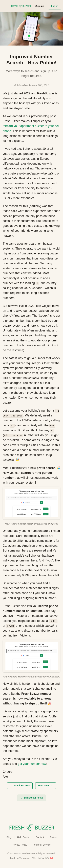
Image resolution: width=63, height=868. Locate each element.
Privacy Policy (20, 845)
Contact (40, 837)
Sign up (40, 6)
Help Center (23, 837)
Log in (55, 6)
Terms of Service (42, 845)
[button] (6, 6)
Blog (9, 837)
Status (53, 837)
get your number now (32, 764)
